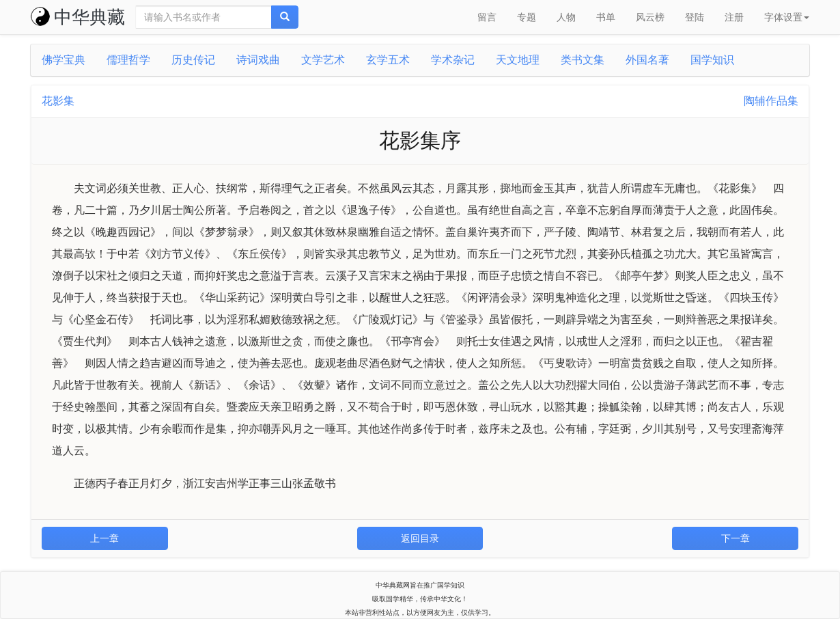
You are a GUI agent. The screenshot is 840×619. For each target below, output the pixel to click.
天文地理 (518, 60)
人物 (566, 17)
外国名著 (647, 60)
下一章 (736, 538)
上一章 (104, 538)
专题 (527, 17)
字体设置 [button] (787, 17)
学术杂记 (453, 60)
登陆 (695, 17)
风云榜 (650, 17)
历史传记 (193, 60)
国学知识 (712, 60)
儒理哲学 (128, 60)
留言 (487, 17)
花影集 (58, 101)
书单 (606, 17)
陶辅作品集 (771, 101)
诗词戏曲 (258, 60)
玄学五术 (388, 60)
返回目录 (420, 538)
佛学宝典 (64, 60)
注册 (734, 17)
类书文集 (583, 60)
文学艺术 (323, 60)
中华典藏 (78, 17)
